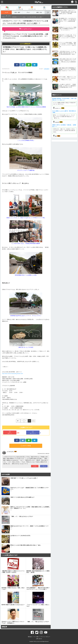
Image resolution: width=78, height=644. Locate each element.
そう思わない (44, 466)
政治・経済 (17, 12)
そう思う (35, 466)
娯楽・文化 (39, 12)
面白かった (10, 432)
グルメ (28, 12)
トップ (6, 12)
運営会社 (30, 637)
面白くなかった (33, 432)
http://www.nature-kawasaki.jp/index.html (13, 374)
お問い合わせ (39, 639)
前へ (18, 421)
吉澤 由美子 (47, 69)
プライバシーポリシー (45, 637)
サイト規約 (36, 637)
